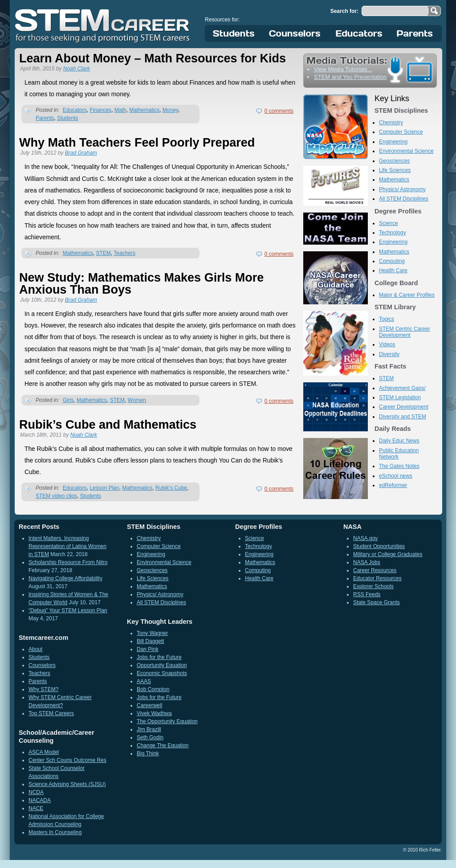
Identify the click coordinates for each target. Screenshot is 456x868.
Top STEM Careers (51, 713)
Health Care (393, 270)
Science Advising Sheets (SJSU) (67, 784)
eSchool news (396, 476)
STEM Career (103, 25)
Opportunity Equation (162, 665)
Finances (100, 110)
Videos (387, 344)
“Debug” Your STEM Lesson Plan (68, 610)
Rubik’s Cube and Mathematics (108, 425)
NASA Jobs (367, 562)
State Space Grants (377, 602)
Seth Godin (150, 737)
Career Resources (375, 570)
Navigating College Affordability (65, 578)
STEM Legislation (400, 397)
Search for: (344, 11)
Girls (68, 400)
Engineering (393, 142)
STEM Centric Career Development (405, 332)
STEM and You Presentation (350, 77)
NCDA (36, 792)
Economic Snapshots (162, 673)
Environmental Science (406, 151)
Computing (392, 261)
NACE (36, 808)
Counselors (296, 33)
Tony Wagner (152, 633)
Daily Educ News (399, 441)
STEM (103, 253)
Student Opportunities (379, 546)
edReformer (393, 485)
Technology (393, 233)
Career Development (404, 407)
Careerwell (149, 705)
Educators (359, 33)
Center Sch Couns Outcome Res (67, 760)
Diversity (389, 354)
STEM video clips (56, 496)
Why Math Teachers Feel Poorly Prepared (137, 143)
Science (389, 223)
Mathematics (144, 110)
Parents (415, 33)
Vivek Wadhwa (154, 713)
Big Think (148, 753)
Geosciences (394, 161)
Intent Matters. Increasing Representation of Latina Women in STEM (67, 546)
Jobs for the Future (159, 657)
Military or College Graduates (388, 554)
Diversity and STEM (403, 417)
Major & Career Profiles (407, 295)
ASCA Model (44, 752)
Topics (387, 319)
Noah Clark (77, 69)
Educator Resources (377, 578)
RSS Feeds (367, 594)
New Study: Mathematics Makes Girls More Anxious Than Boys (141, 284)
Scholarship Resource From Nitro (68, 562)
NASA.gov (365, 538)
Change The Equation (163, 745)
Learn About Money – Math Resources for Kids (153, 58)
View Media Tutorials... (343, 69)
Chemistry (391, 123)
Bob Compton (153, 689)
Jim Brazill (149, 729)
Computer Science (401, 132)
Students (234, 33)
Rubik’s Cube (171, 488)
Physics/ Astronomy (402, 189)
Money (170, 110)
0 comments (279, 111)
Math (120, 110)
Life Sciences (395, 170)
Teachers (124, 253)
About (35, 649)
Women (137, 400)
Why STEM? (43, 689)
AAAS (144, 681)
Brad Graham (81, 153)
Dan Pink (148, 649)
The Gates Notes (399, 466)
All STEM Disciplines (404, 199)
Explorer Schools (373, 586)
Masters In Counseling (55, 832)
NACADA (40, 800)
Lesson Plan (104, 488)
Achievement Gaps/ (402, 388)
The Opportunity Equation (167, 721)
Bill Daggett (150, 641)
